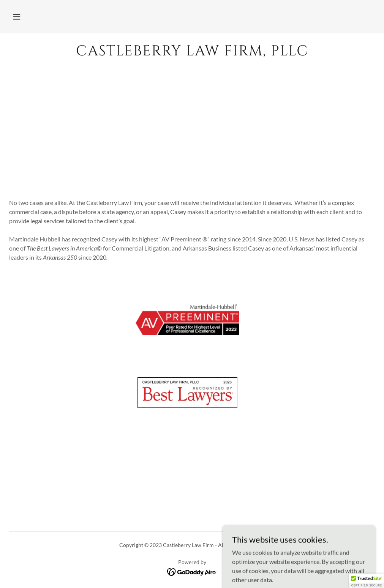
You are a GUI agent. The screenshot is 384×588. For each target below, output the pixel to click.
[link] (192, 53)
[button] (17, 17)
